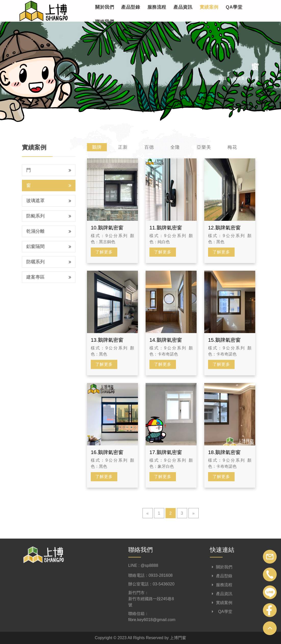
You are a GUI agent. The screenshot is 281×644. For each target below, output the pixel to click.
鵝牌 (97, 147)
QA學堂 (234, 7)
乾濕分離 (49, 231)
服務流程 (157, 7)
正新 (123, 147)
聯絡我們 (105, 22)
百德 (149, 147)
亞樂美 (204, 147)
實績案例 (209, 7)
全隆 (175, 147)
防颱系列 (49, 216)
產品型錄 (131, 7)
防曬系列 (49, 262)
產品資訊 (183, 7)
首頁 (223, 78)
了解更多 (104, 252)
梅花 (232, 147)
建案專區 (49, 277)
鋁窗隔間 (49, 246)
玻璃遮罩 (49, 201)
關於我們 (105, 7)
